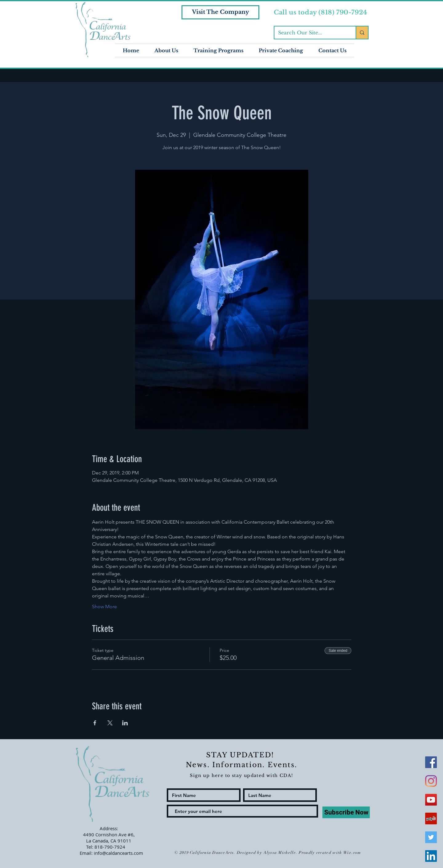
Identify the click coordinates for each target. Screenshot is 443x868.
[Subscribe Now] (346, 812)
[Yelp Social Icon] (431, 818)
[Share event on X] (110, 723)
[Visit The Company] (220, 12)
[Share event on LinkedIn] (125, 723)
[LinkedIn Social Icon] (431, 856)
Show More (104, 606)
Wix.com (352, 853)
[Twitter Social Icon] (431, 837)
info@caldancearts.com (118, 853)
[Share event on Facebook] (95, 723)
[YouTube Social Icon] (431, 800)
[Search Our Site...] (310, 33)
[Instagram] (431, 781)
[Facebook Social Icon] (431, 762)
